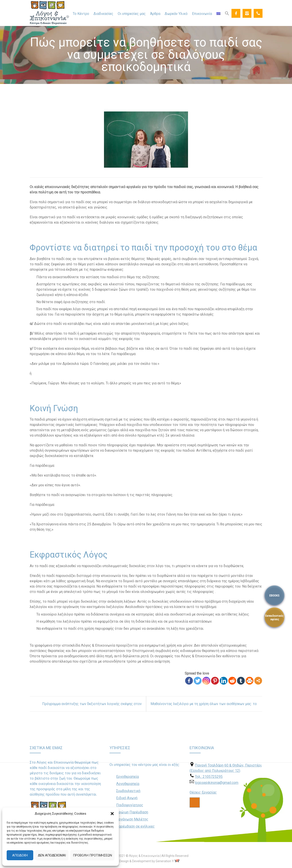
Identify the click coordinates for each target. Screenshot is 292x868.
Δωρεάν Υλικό (176, 14)
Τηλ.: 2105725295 (209, 777)
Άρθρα (155, 14)
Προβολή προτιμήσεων (92, 855)
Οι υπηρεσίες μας (132, 14)
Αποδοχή (20, 855)
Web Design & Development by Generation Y (143, 861)
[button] (112, 814)
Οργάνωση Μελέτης (132, 819)
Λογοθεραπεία (128, 784)
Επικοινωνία (202, 14)
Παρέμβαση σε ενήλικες (135, 826)
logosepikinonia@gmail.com (217, 783)
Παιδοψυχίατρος (130, 805)
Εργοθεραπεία (127, 777)
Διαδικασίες (103, 14)
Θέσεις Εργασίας (203, 792)
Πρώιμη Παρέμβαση (132, 812)
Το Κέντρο (81, 14)
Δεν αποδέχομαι (52, 855)
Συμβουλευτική (128, 791)
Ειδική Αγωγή (127, 798)
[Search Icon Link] (227, 13)
